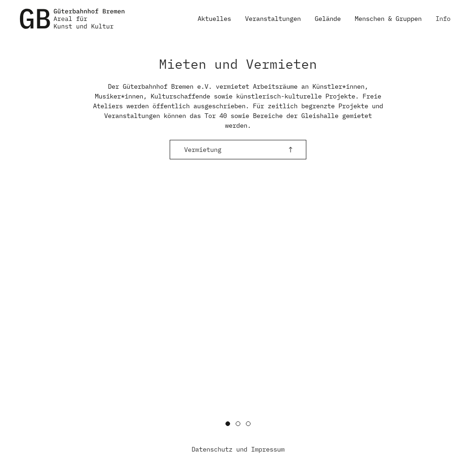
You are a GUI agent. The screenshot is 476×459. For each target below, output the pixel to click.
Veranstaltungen (273, 19)
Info (443, 19)
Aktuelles (214, 19)
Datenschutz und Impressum (238, 449)
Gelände (328, 19)
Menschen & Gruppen (388, 19)
